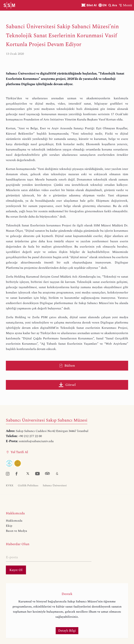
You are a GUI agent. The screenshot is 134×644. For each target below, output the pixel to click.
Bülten (67, 366)
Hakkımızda (14, 521)
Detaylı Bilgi (67, 631)
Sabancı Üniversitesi (55, 486)
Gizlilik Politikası (28, 486)
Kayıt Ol (16, 570)
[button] (126, 5)
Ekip (9, 526)
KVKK (10, 486)
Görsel (67, 385)
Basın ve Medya (16, 531)
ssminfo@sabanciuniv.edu (36, 441)
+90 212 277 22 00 (30, 436)
